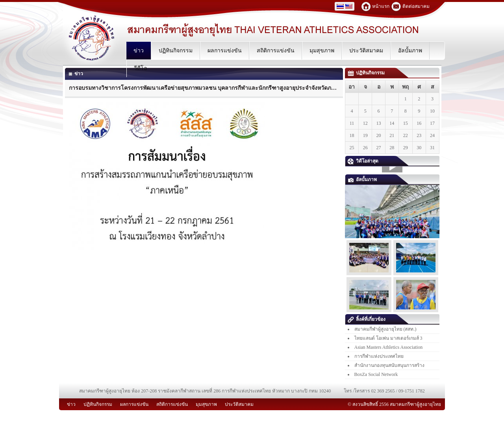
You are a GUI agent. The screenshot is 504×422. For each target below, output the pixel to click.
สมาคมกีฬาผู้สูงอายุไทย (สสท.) (385, 329)
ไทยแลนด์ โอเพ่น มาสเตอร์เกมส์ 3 (388, 338)
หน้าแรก (381, 6)
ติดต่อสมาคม (416, 6)
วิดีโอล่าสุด (363, 161)
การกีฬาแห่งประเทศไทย (379, 356)
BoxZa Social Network (376, 374)
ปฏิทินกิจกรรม (366, 73)
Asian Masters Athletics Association (389, 347)
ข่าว (75, 74)
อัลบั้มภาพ (362, 180)
